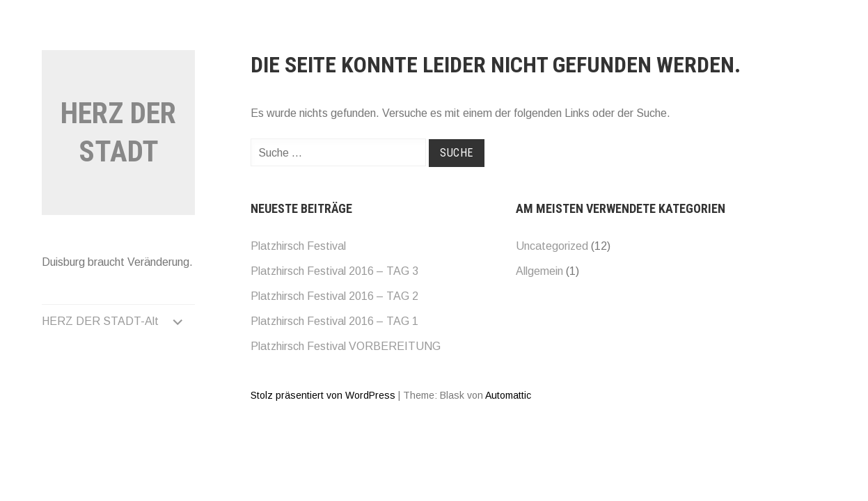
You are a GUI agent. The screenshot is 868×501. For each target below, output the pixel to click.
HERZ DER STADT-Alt (100, 321)
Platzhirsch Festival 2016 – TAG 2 (334, 296)
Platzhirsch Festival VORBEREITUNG (346, 346)
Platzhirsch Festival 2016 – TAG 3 (334, 271)
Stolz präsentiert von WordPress (323, 395)
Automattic (508, 395)
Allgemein (539, 271)
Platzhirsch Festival (298, 246)
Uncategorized (552, 246)
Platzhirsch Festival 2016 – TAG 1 (334, 321)
